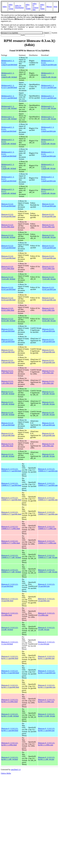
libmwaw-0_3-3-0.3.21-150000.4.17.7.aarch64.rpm (48, 470)
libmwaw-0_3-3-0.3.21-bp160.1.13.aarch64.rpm (47, 672)
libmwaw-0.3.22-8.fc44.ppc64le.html (8, 215)
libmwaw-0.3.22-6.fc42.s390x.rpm (48, 309)
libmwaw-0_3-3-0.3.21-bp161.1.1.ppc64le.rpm (46, 657)
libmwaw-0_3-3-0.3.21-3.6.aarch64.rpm (46, 585)
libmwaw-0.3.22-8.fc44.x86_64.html (8, 236)
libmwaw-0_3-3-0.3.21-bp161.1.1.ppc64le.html (10, 657)
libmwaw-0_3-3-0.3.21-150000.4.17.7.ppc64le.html (11, 499)
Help (55, 7)
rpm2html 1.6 (16, 770)
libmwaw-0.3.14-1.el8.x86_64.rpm (48, 455)
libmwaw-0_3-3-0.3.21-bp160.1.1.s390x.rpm (46, 744)
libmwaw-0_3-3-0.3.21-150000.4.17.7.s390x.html (11, 528)
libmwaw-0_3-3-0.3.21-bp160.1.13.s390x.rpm (46, 701)
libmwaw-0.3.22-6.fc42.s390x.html (8, 309)
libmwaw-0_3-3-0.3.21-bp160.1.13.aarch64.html (10, 672)
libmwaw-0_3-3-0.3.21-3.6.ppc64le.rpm (46, 600)
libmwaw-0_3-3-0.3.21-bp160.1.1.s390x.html (10, 744)
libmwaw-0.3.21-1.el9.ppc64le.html (8, 351)
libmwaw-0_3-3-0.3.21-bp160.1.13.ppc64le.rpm (47, 686)
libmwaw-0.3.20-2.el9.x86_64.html (8, 414)
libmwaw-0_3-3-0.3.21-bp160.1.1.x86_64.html (10, 758)
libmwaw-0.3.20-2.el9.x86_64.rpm (48, 414)
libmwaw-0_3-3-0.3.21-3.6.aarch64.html (10, 585)
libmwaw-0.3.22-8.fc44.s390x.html (8, 226)
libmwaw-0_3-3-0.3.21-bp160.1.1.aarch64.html (10, 729)
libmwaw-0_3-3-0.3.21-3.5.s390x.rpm (46, 614)
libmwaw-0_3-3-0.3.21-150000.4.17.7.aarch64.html (11, 470)
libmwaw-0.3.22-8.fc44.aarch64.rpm (49, 205)
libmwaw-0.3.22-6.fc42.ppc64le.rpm (49, 299)
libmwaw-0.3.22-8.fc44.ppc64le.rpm (49, 215)
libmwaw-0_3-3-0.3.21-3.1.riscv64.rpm (46, 643)
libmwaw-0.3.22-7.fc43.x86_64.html (8, 278)
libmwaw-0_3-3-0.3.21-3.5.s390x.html (10, 614)
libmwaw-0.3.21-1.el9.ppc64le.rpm (49, 351)
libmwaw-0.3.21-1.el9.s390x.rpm (48, 372)
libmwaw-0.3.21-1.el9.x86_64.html (8, 393)
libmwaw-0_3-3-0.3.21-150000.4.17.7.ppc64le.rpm (48, 499)
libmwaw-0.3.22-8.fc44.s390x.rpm (48, 226)
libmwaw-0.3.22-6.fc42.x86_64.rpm (49, 320)
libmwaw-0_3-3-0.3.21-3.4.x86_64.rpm (46, 629)
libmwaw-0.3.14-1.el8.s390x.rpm (48, 445)
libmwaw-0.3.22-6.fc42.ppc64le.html (8, 299)
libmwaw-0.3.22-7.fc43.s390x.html (8, 268)
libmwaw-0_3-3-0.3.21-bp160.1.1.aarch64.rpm (46, 729)
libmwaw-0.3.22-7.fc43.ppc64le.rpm (49, 257)
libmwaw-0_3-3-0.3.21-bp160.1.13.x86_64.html (10, 715)
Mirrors (49, 7)
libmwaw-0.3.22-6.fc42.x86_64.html (8, 320)
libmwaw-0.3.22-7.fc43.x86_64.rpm (49, 278)
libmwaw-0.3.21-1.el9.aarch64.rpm (49, 330)
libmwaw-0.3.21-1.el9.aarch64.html (8, 330)
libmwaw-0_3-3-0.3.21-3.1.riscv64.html (10, 643)
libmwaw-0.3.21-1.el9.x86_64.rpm (48, 393)
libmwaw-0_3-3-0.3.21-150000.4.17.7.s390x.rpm (47, 528)
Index (5, 7)
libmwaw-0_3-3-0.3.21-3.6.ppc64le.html (10, 600)
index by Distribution (19, 7)
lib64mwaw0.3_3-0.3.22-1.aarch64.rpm (49, 86)
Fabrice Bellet (6, 773)
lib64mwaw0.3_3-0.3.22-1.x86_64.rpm (49, 107)
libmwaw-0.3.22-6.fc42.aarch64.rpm (49, 288)
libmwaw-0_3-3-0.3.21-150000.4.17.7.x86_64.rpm (48, 556)
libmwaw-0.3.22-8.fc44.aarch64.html (8, 205)
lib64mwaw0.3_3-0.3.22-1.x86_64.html (9, 107)
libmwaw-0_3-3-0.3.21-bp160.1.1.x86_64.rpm (46, 758)
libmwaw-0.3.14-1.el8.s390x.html (7, 445)
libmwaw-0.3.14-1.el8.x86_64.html (8, 455)
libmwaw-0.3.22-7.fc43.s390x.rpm (48, 268)
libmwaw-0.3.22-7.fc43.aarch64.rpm (49, 247)
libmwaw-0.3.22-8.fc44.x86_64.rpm (49, 236)
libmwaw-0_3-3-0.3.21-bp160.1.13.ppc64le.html (10, 686)
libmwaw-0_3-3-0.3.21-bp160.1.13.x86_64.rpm (47, 715)
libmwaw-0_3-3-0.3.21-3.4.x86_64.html (10, 629)
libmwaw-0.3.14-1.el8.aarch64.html (8, 424)
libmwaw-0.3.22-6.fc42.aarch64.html (8, 288)
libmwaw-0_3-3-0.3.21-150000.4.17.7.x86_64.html (11, 556)
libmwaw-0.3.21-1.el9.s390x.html (7, 372)
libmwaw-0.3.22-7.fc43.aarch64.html (8, 247)
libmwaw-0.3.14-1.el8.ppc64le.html (8, 434)
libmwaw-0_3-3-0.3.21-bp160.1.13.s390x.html (10, 701)
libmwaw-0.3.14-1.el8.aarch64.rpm (49, 424)
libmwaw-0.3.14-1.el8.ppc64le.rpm (49, 434)
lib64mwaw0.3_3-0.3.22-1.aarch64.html (9, 86)
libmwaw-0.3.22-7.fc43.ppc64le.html (8, 257)
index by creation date (36, 7)
